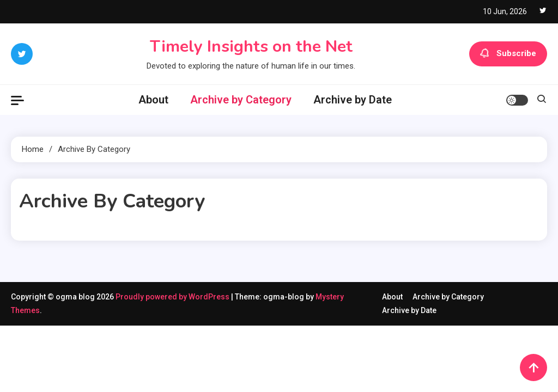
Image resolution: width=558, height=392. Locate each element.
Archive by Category (241, 100)
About (153, 100)
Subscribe (508, 54)
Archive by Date (353, 100)
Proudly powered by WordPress (173, 297)
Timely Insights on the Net (251, 47)
